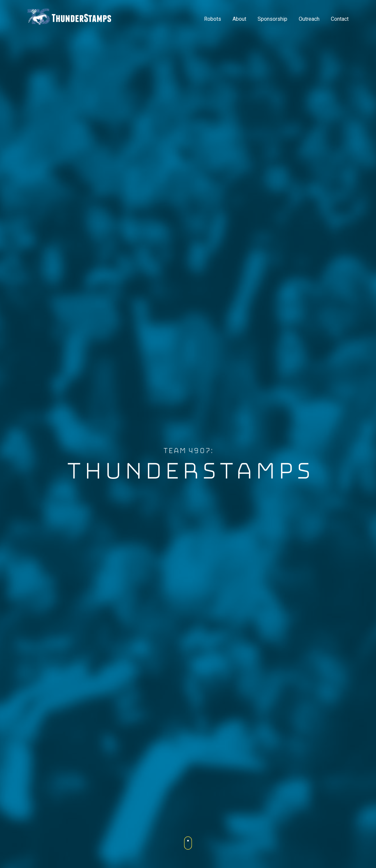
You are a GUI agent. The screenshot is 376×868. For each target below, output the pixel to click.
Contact (340, 19)
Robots (213, 19)
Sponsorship (272, 19)
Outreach (309, 19)
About (239, 19)
